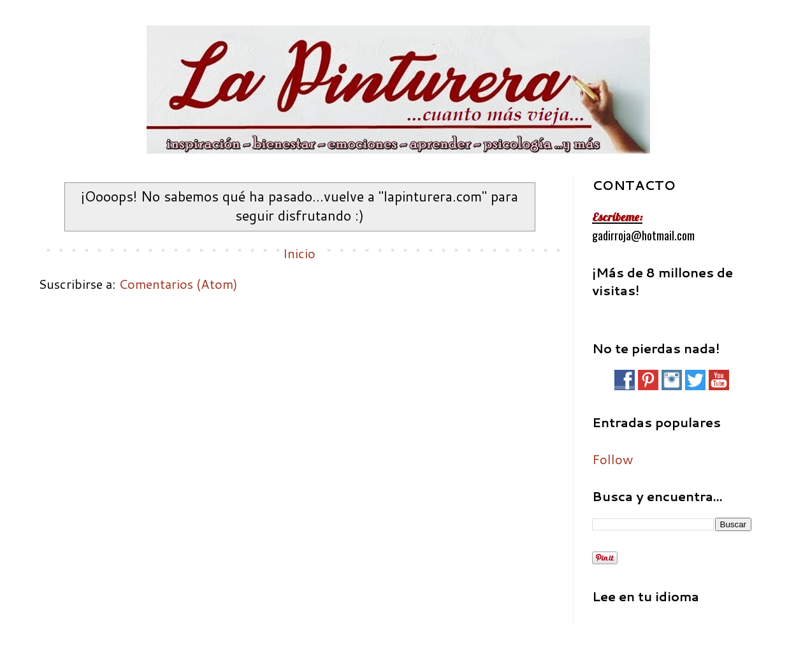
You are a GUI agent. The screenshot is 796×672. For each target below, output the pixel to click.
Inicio (299, 253)
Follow (612, 459)
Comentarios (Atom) (178, 284)
